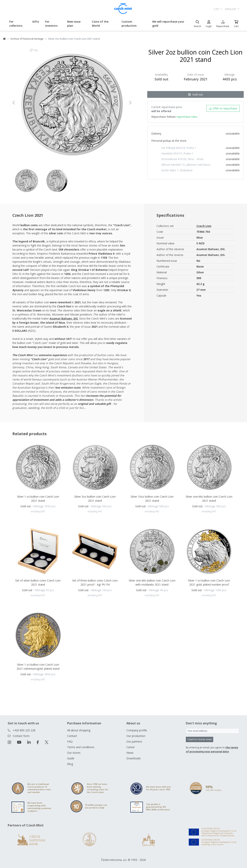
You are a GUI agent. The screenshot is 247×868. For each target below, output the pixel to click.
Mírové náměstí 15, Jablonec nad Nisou (186, 165)
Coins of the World (100, 24)
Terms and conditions (81, 747)
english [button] (231, 9)
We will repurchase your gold (168, 24)
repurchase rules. (187, 117)
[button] (21, 103)
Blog (70, 764)
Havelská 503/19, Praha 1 (177, 153)
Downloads (134, 758)
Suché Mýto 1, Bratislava (177, 170)
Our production (136, 736)
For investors (51, 24)
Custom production (129, 24)
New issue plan (74, 24)
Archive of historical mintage (27, 39)
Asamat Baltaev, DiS (64, 318)
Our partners (134, 741)
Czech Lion (204, 226)
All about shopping (79, 730)
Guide (71, 758)
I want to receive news (200, 739)
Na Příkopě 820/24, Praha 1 (179, 148)
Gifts (36, 22)
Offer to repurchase (223, 108)
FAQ (70, 741)
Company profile (137, 730)
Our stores (74, 753)
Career (131, 747)
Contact (72, 736)
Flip (34, 52)
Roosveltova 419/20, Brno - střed (182, 159)
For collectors (16, 24)
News (130, 753)
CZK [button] (217, 9)
